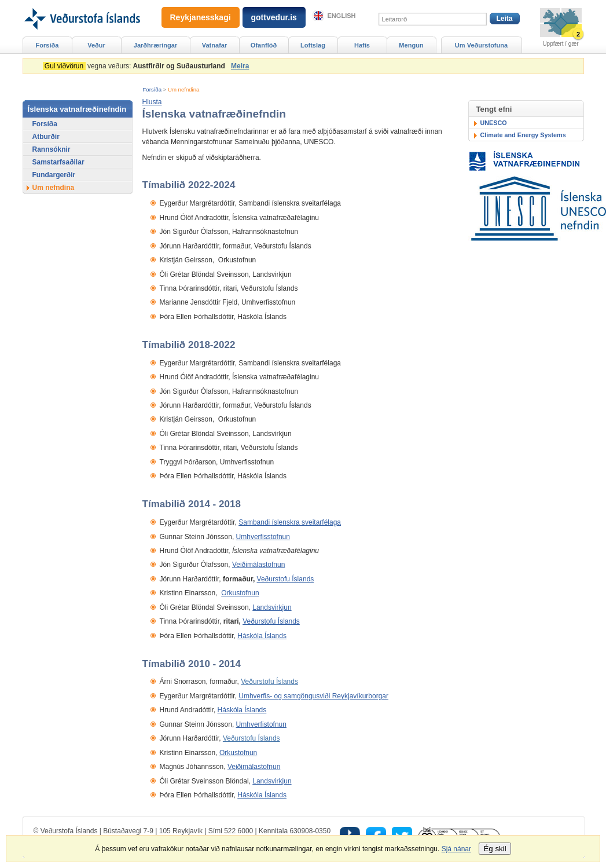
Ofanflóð (264, 45)
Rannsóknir (52, 149)
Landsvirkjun (272, 607)
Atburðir (46, 137)
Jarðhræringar (155, 45)
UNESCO (494, 123)
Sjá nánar (456, 849)
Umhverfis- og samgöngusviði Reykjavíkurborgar (313, 696)
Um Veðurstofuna (481, 45)
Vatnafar (215, 45)
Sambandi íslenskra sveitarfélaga (290, 522)
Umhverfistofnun (261, 724)
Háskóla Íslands (262, 636)
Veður (96, 45)
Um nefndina (183, 89)
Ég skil (495, 849)
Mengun (411, 45)
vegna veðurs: (136, 66)
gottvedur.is (274, 17)
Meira (240, 66)
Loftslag (313, 45)
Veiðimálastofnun (258, 565)
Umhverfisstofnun (263, 537)
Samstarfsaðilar (58, 162)
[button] (152, 102)
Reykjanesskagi (201, 17)
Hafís (362, 45)
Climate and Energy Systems (523, 135)
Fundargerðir (54, 175)
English (342, 16)
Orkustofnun (240, 593)
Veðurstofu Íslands (286, 579)
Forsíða (153, 89)
